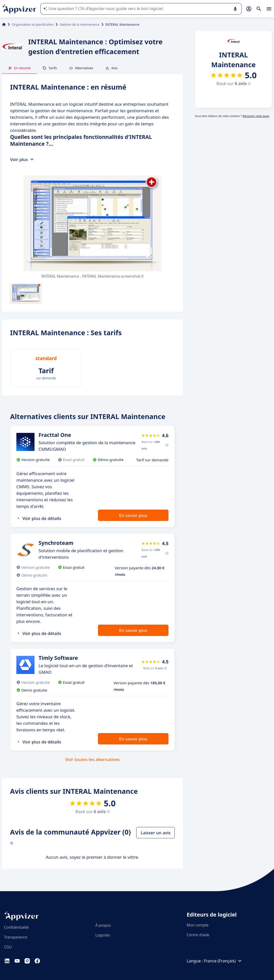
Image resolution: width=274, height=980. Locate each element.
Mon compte (198, 925)
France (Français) (223, 961)
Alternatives (81, 68)
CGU (8, 947)
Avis (111, 68)
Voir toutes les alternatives (92, 759)
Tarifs (50, 68)
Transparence (16, 937)
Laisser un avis (156, 833)
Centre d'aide (198, 935)
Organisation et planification (33, 24)
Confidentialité (16, 927)
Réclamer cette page (256, 116)
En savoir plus (133, 515)
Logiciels (103, 935)
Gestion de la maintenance (79, 24)
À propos (103, 925)
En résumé (19, 68)
